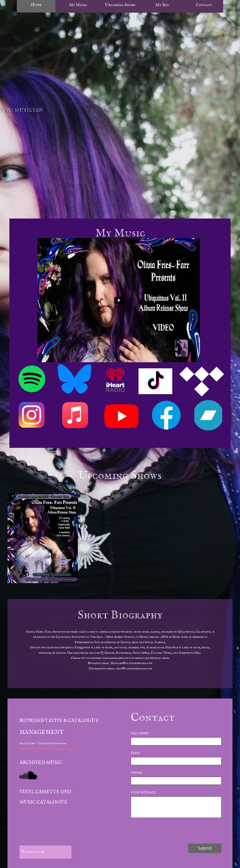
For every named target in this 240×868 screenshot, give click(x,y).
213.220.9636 (71, 748)
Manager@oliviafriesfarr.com (40, 748)
